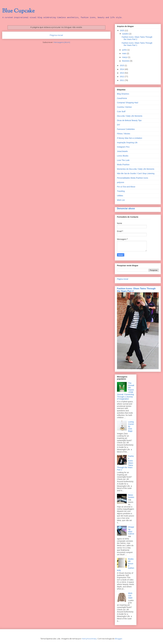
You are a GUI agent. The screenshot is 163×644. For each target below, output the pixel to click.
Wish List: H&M (130, 596)
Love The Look (123, 160)
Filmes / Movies (124, 134)
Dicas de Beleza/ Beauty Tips (129, 120)
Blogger (119, 639)
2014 (122, 69)
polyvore (121, 182)
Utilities (120, 196)
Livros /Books (123, 156)
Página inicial (56, 35)
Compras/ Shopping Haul (128, 103)
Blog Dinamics (123, 94)
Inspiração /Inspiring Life (127, 143)
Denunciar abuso (126, 208)
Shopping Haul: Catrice (131, 530)
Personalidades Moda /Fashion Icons (133, 178)
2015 (122, 65)
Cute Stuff (121, 111)
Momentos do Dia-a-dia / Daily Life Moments (136, 169)
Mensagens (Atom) (62, 42)
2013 (122, 73)
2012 (122, 77)
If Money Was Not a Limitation (130, 138)
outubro (126, 34)
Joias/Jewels (122, 151)
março (125, 57)
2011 (122, 80)
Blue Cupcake (18, 11)
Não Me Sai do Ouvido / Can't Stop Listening (136, 173)
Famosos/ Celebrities (126, 129)
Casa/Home (122, 98)
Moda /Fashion (123, 165)
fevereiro (126, 61)
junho (125, 50)
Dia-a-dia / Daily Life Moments (130, 116)
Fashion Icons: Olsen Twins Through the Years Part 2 (137, 38)
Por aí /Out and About (126, 187)
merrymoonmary (89, 639)
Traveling (121, 191)
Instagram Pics (123, 147)
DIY (119, 125)
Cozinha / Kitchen (124, 107)
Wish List (121, 200)
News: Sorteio (131, 496)
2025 (122, 31)
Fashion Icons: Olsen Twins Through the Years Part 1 (137, 44)
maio (124, 53)
